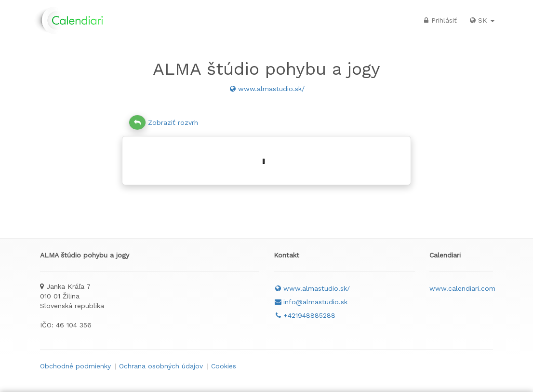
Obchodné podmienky (75, 366)
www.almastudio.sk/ (266, 89)
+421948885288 (305, 315)
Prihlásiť (439, 20)
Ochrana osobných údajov (161, 366)
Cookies (224, 366)
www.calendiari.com (462, 288)
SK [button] (481, 20)
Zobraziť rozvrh (163, 122)
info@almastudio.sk (311, 302)
